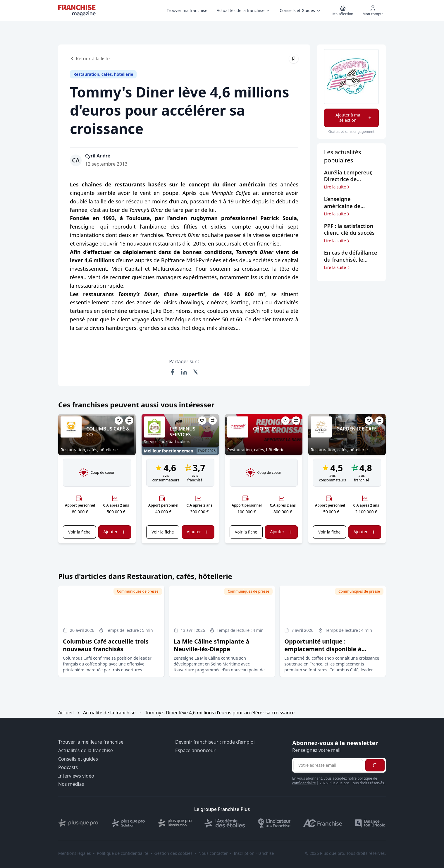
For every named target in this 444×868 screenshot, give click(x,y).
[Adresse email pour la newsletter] (328, 765)
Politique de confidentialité (123, 853)
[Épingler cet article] (294, 59)
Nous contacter (213, 853)
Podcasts (68, 767)
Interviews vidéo (76, 776)
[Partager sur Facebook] (172, 372)
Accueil (66, 713)
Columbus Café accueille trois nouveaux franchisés (106, 645)
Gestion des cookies (173, 853)
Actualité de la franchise (109, 713)
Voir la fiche (79, 532)
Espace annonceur (195, 751)
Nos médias (71, 784)
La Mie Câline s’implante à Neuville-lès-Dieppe (211, 645)
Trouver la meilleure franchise (91, 742)
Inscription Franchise (254, 853)
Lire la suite (337, 187)
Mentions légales (75, 853)
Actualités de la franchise (86, 751)
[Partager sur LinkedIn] (184, 372)
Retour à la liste (90, 59)
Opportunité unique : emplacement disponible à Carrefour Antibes (323, 649)
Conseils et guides (78, 759)
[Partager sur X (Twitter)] (196, 372)
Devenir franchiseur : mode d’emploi (215, 742)
